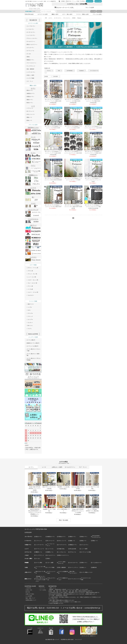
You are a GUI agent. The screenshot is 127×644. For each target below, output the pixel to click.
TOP (46, 18)
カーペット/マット (74, 567)
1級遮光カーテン (31, 93)
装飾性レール (50, 552)
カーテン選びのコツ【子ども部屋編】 (34, 359)
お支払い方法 (29, 590)
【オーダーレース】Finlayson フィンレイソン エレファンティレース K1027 (93, 180)
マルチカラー (31, 295)
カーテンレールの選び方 (33, 346)
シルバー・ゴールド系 (33, 292)
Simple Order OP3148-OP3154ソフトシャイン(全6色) (35, 489)
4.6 (34, 11)
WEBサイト (93, 636)
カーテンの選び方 (31, 340)
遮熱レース (29, 117)
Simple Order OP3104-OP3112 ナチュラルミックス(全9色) (78, 511)
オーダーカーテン (58, 18)
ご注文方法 (28, 588)
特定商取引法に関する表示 (67, 639)
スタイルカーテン (74, 563)
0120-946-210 (53, 608)
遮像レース (72, 541)
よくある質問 (29, 596)
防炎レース (29, 120)
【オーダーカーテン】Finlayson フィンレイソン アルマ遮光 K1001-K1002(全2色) (93, 101)
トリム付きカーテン (97, 563)
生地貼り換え (61, 549)
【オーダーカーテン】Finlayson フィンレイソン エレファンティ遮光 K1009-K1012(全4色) (93, 207)
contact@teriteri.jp (92, 608)
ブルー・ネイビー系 (32, 283)
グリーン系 (30, 286)
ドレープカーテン (31, 26)
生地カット (84, 567)
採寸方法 (28, 592)
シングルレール (62, 552)
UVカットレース (31, 114)
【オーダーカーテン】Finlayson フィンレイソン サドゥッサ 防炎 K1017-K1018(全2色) (93, 153)
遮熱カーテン (30, 100)
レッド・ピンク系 (32, 277)
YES (59, 71)
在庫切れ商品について (31, 600)
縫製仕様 (94, 567)
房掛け (28, 57)
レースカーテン (30, 29)
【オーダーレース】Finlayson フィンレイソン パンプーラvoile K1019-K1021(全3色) (53, 153)
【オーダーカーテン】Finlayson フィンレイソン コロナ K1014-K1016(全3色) (53, 180)
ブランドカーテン (67, 18)
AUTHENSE (70, 71)
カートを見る (43, 590)
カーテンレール (30, 51)
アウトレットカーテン (32, 38)
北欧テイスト (31, 304)
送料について (53, 588)
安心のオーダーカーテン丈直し (65, 8)
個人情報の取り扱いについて (52, 639)
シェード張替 (93, 11)
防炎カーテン (30, 103)
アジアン (30, 329)
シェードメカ (50, 549)
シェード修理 (84, 549)
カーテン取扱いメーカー (87, 572)
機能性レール (39, 552)
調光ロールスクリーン (32, 44)
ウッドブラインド (31, 66)
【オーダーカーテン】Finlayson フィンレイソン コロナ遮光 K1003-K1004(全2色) (73, 101)
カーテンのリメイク (74, 579)
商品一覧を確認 (63, 520)
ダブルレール (99, 11)
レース (44, 467)
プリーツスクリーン (31, 63)
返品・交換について (30, 598)
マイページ (42, 588)
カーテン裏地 (39, 563)
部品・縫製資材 (30, 69)
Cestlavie (81, 71)
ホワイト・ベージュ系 (33, 268)
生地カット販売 (30, 75)
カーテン (50, 18)
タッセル (29, 54)
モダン (29, 310)
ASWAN (74, 18)
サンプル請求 (90, 8)
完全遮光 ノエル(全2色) (64, 487)
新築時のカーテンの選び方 (33, 343)
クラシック (30, 316)
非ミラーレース (30, 111)
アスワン (49, 71)
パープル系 (30, 289)
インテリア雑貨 (30, 78)
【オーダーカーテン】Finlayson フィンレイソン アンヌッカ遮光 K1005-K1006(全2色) (53, 101)
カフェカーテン (30, 48)
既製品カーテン (30, 60)
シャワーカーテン (31, 72)
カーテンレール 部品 (86, 552)
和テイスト (30, 326)
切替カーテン (84, 563)
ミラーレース (30, 108)
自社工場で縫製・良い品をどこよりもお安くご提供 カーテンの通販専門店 (41, 1)
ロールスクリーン (31, 41)
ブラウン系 (30, 271)
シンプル (30, 307)
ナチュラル (30, 313)
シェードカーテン (31, 35)
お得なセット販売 (57, 467)
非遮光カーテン (30, 97)
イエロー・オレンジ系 (33, 280)
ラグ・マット (30, 81)
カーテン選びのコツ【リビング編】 (34, 350)
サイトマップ (78, 639)
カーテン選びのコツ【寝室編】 (33, 355)
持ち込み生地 (73, 549)
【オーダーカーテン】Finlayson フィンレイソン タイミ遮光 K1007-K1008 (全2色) (73, 207)
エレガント (30, 323)
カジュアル (30, 319)
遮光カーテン (30, 90)
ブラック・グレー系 (32, 274)
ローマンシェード (40, 549)
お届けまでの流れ (30, 594)
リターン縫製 (50, 563)
